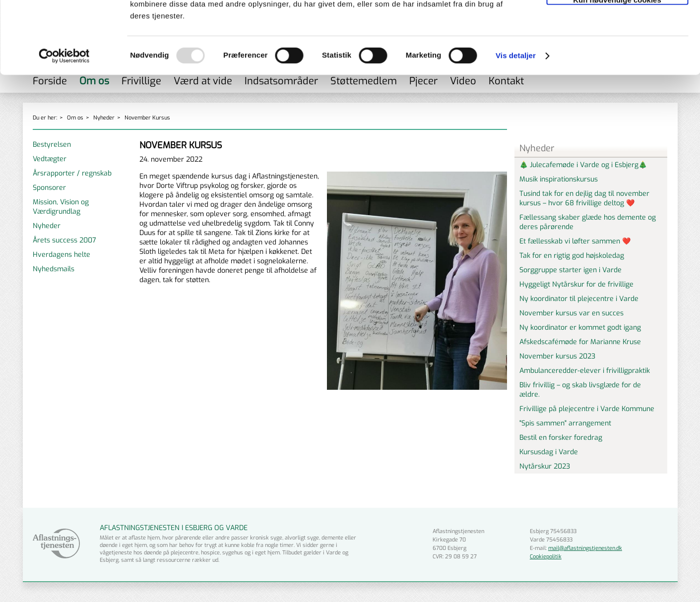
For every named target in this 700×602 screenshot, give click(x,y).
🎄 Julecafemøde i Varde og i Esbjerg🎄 (583, 165)
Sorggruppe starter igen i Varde (571, 270)
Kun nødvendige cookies (617, 68)
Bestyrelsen (52, 145)
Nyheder (47, 226)
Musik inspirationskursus (559, 179)
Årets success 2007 (64, 240)
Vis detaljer (516, 124)
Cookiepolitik (546, 557)
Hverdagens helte (62, 255)
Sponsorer (49, 188)
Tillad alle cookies (617, 25)
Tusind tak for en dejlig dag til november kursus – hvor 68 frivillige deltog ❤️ (584, 198)
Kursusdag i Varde (549, 452)
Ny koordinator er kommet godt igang (580, 328)
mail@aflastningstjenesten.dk (585, 548)
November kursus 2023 (557, 356)
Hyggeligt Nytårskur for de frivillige (576, 284)
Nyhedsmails (54, 269)
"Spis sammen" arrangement (565, 423)
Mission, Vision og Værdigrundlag (61, 207)
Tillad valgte (617, 46)
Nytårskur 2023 (545, 466)
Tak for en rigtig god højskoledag (572, 256)
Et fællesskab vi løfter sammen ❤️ (575, 241)
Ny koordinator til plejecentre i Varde (579, 299)
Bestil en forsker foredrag (561, 438)
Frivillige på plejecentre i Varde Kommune (587, 409)
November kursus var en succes (572, 313)
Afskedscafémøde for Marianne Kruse (580, 342)
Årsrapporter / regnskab (72, 173)
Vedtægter (50, 159)
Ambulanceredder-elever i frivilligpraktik (585, 371)
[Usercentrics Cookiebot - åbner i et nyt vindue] (64, 124)
